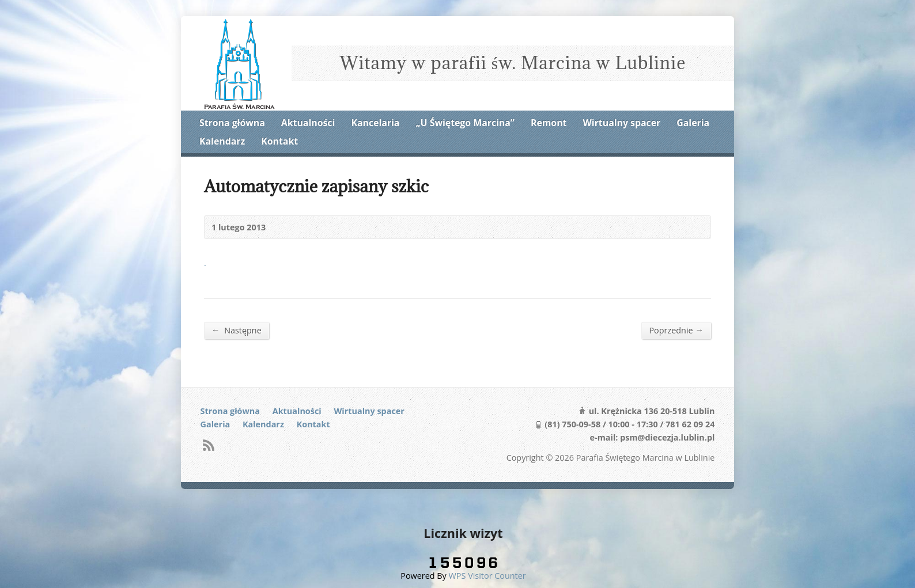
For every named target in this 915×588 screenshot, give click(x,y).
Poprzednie (676, 330)
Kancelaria (375, 123)
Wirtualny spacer (622, 123)
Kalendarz (222, 141)
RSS (208, 445)
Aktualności (308, 123)
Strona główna (232, 123)
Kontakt (279, 141)
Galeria (693, 123)
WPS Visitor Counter (487, 576)
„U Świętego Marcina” (465, 123)
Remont (549, 123)
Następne (237, 330)
